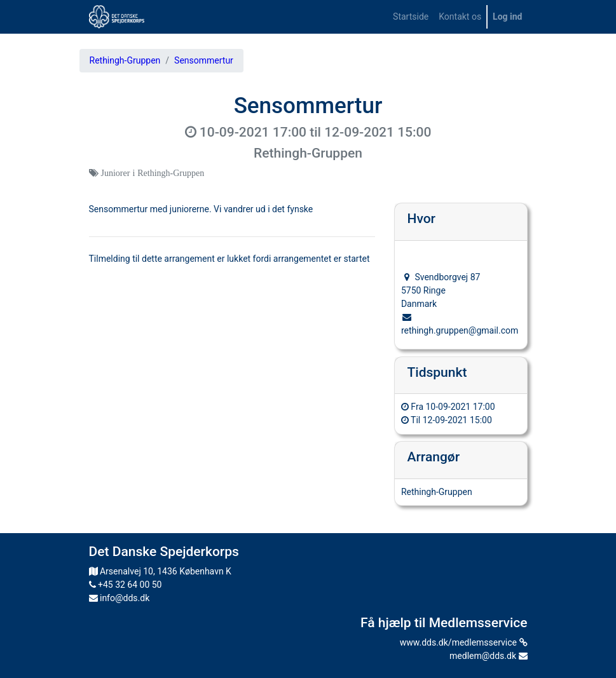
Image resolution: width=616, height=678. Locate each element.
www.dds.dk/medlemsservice (464, 642)
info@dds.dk (120, 598)
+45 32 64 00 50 (126, 585)
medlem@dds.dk (488, 656)
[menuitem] (411, 17)
